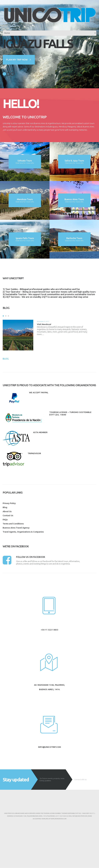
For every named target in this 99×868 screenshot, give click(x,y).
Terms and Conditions (13, 524)
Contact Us (8, 515)
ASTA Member (40, 432)
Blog (5, 507)
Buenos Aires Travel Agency (16, 528)
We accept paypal (39, 393)
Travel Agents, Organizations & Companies (23, 532)
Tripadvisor (34, 453)
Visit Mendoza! (44, 324)
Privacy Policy (9, 503)
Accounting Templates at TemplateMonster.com (50, 819)
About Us (7, 511)
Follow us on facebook (31, 557)
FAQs (5, 520)
